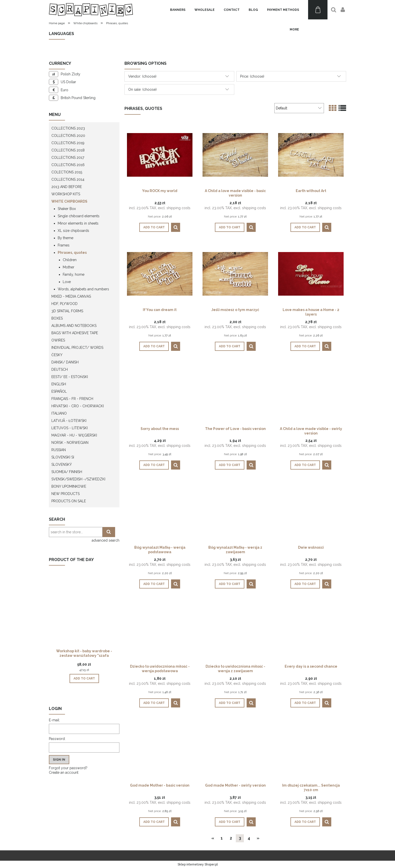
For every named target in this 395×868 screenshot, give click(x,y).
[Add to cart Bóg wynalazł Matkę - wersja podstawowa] (154, 584)
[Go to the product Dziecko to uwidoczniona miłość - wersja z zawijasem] (235, 630)
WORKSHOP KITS (66, 194)
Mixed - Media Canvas (71, 296)
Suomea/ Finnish (67, 472)
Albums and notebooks (74, 326)
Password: (57, 739)
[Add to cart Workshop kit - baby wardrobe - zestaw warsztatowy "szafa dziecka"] (84, 678)
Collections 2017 (68, 158)
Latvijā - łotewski (69, 421)
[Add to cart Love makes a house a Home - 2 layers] (305, 346)
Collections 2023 (68, 128)
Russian (59, 450)
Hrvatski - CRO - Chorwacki (78, 406)
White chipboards (69, 201)
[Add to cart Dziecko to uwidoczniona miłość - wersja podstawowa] (154, 703)
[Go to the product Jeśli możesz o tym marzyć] (235, 273)
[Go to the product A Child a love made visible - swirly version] (311, 392)
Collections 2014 (68, 179)
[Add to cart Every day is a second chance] (305, 703)
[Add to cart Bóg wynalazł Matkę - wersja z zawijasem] (230, 584)
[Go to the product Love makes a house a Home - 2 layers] (311, 273)
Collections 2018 (68, 150)
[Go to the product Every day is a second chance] (311, 630)
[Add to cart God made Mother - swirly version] (230, 822)
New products (65, 494)
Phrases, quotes (72, 253)
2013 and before (67, 187)
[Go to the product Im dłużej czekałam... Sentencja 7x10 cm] (311, 749)
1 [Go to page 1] (222, 838)
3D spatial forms (67, 311)
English (59, 384)
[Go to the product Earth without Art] (311, 154)
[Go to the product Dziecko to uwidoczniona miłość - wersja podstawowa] (160, 630)
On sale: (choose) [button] (142, 89)
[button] (176, 227)
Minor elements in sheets (78, 223)
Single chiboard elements (79, 216)
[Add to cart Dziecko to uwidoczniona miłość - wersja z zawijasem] (230, 703)
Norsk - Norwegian (70, 443)
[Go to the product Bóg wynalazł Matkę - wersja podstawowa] (160, 511)
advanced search (106, 540)
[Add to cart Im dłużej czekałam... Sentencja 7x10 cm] (305, 822)
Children (70, 260)
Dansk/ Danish (65, 362)
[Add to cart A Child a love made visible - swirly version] (305, 465)
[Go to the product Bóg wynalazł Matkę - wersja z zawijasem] (235, 511)
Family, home (74, 274)
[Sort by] (299, 108)
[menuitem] (178, 10)
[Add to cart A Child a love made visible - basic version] (230, 227)
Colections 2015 (67, 172)
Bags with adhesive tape (75, 333)
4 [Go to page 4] (249, 838)
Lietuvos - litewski (70, 428)
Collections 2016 (68, 165)
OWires (58, 340)
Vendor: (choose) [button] (142, 76)
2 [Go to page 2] (231, 838)
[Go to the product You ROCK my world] (160, 154)
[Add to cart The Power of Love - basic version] (230, 465)
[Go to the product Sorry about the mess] (160, 392)
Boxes (57, 318)
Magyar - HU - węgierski (74, 435)
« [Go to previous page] (213, 838)
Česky (57, 355)
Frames (64, 245)
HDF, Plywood (64, 304)
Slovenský (62, 464)
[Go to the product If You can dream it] (160, 273)
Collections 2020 (68, 136)
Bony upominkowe (69, 486)
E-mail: (54, 720)
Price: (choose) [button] (252, 76)
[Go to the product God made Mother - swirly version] (235, 749)
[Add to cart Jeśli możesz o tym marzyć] (230, 346)
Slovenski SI (63, 457)
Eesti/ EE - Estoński (70, 377)
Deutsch (60, 369)
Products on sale (69, 501)
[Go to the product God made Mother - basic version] (160, 749)
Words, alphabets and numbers (83, 289)
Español (59, 391)
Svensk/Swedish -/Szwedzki (78, 479)
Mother (69, 267)
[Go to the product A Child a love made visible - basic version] (235, 154)
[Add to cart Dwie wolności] (305, 584)
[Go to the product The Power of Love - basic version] (235, 392)
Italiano (59, 413)
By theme (65, 238)
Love (67, 282)
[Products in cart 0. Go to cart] (318, 10)
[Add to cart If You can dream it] (154, 346)
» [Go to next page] (258, 838)
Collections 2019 (68, 143)
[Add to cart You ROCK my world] (154, 227)
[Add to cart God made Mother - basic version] (154, 822)
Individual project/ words (77, 348)
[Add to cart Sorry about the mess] (154, 465)
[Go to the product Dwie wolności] (311, 511)
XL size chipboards (73, 231)
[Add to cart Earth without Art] (305, 227)
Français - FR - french (72, 399)
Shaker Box (67, 209)
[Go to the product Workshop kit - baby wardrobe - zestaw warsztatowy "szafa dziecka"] (84, 615)
